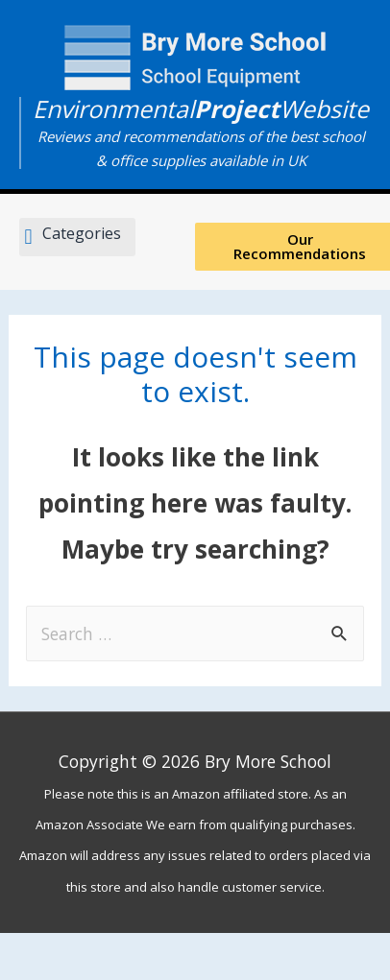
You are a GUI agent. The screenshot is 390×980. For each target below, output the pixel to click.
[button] (77, 238)
